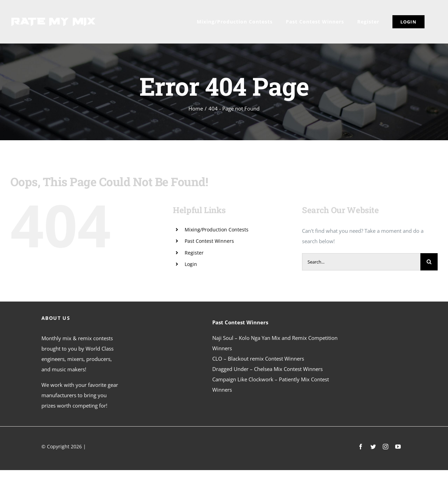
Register (194, 253)
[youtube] (398, 447)
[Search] (429, 262)
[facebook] (361, 447)
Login (191, 264)
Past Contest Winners (209, 241)
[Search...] (361, 262)
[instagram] (386, 447)
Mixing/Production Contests (217, 230)
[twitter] (373, 447)
